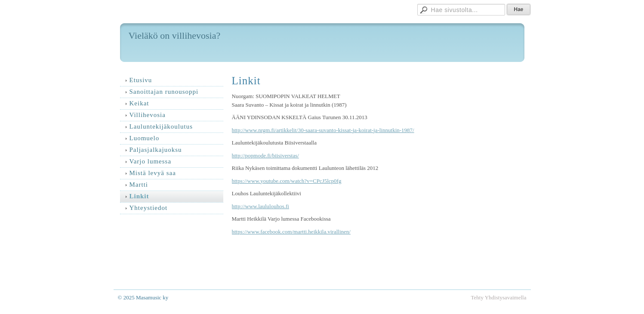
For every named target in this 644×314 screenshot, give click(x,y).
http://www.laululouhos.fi (261, 206)
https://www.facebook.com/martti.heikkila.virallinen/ (291, 232)
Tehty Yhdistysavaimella (499, 297)
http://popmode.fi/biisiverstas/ (265, 155)
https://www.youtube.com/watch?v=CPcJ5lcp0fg (287, 181)
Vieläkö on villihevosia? (175, 35)
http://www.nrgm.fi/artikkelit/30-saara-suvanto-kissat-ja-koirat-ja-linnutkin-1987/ (323, 130)
